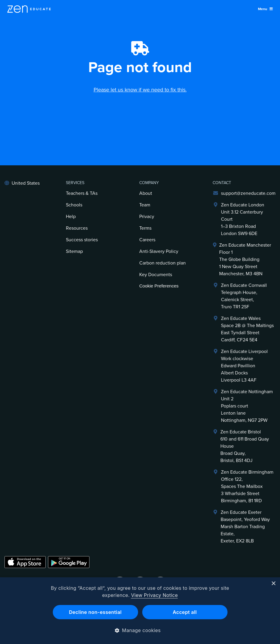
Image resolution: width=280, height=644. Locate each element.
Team (145, 205)
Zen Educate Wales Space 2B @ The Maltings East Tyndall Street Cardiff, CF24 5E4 (247, 329)
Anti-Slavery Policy (159, 251)
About (146, 193)
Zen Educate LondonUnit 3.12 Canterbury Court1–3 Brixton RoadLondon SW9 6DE (243, 219)
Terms (145, 228)
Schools (74, 205)
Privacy (147, 217)
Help (71, 217)
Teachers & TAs (82, 193)
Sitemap (74, 251)
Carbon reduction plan (163, 263)
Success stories (82, 240)
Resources (77, 228)
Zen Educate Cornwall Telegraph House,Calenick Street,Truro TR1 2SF (244, 296)
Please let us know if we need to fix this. (140, 90)
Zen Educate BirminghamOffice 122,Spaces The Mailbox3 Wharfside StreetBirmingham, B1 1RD (247, 486)
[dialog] (140, 611)
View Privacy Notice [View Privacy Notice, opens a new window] (154, 595)
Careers (147, 240)
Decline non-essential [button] (95, 612)
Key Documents (156, 275)
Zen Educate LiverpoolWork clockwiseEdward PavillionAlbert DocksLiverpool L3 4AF (244, 366)
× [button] (273, 584)
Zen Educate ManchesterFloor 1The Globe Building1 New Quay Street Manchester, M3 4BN (245, 259)
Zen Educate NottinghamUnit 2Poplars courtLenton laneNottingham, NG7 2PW (247, 406)
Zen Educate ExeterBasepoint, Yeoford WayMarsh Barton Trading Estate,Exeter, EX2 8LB (245, 527)
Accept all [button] (185, 612)
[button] (140, 630)
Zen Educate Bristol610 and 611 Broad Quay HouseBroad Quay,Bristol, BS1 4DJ (245, 446)
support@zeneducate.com (248, 193)
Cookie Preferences (159, 286)
